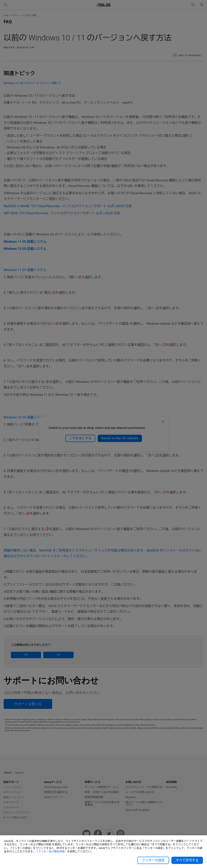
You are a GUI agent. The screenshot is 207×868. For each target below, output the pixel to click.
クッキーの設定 (153, 860)
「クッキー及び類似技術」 (51, 852)
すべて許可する (187, 860)
